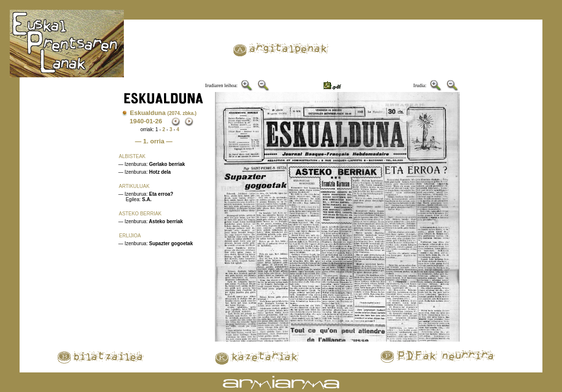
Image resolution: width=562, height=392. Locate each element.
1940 (137, 121)
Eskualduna (163, 113)
